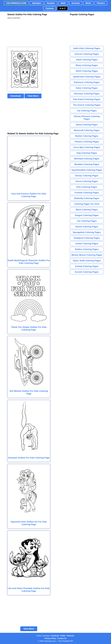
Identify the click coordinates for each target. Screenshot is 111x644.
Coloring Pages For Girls (87, 204)
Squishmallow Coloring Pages (87, 170)
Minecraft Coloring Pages (87, 130)
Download (16, 96)
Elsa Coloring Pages (87, 187)
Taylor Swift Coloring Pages (87, 261)
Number (51, 3)
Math (63, 3)
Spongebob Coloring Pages (87, 232)
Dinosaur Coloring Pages (87, 94)
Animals (76, 3)
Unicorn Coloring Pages (87, 54)
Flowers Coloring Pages (87, 142)
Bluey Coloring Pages (87, 65)
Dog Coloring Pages (87, 153)
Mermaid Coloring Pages (87, 159)
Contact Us (62, 638)
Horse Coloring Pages (87, 181)
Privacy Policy (51, 638)
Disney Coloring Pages (87, 176)
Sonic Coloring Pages (87, 88)
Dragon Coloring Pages (87, 215)
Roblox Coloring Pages (87, 249)
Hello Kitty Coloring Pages (87, 48)
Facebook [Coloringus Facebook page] (55, 636)
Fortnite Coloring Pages (87, 193)
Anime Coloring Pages (87, 244)
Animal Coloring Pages (87, 266)
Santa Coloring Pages (87, 125)
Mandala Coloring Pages (87, 164)
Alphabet (37, 3)
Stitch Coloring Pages (87, 71)
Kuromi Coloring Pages (87, 272)
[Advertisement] (23, 33)
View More (33, 96)
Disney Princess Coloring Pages (87, 118)
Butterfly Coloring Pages (87, 198)
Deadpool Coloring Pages (87, 238)
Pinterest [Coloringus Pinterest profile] (70, 636)
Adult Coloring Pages (87, 60)
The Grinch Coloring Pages (87, 105)
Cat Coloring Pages (87, 111)
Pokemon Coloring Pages (87, 82)
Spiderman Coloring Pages (87, 77)
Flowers (101, 3)
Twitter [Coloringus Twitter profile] (63, 636)
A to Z (62, 8)
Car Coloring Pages (87, 221)
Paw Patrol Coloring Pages (87, 99)
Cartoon (50, 8)
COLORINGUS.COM (16, 3)
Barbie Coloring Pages (87, 136)
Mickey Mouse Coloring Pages (87, 255)
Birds (88, 3)
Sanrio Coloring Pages (87, 227)
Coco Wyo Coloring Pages (87, 147)
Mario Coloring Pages (87, 210)
